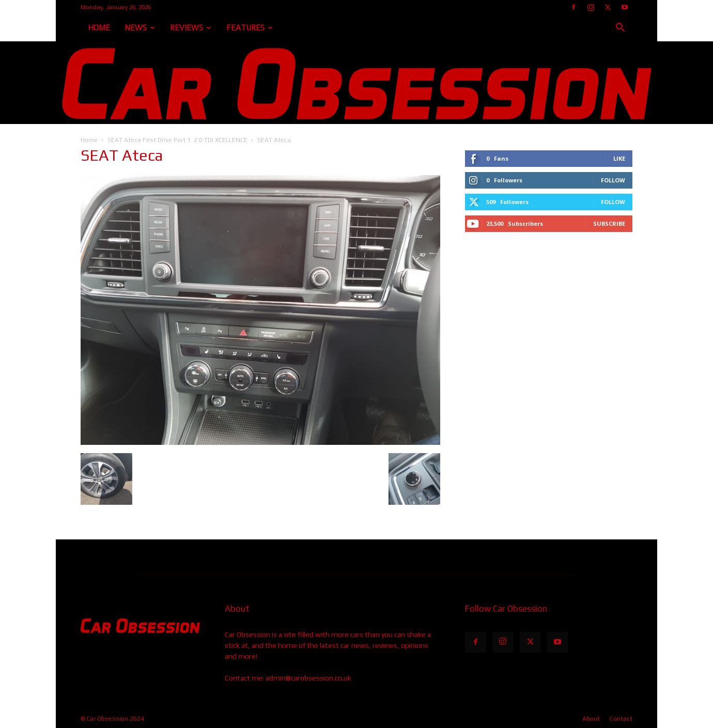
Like (619, 158)
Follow (613, 180)
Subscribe (609, 223)
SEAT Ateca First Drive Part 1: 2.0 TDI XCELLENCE (177, 140)
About (591, 719)
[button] (620, 29)
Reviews (191, 28)
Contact (621, 719)
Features (250, 28)
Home (99, 28)
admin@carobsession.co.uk (308, 678)
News (140, 28)
